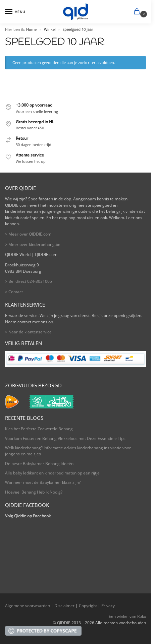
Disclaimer (64, 606)
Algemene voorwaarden (28, 606)
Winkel (50, 29)
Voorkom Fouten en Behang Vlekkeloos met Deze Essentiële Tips (65, 438)
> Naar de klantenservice (28, 332)
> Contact (14, 292)
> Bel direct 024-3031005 (29, 281)
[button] (138, 12)
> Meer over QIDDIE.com (28, 234)
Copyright (88, 606)
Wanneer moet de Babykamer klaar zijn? (43, 482)
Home (31, 29)
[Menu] (15, 12)
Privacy (108, 606)
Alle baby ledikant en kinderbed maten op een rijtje (52, 473)
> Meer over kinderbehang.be (33, 244)
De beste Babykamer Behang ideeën (39, 464)
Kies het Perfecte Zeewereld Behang (39, 429)
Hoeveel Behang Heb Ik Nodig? (34, 492)
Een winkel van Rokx (127, 616)
